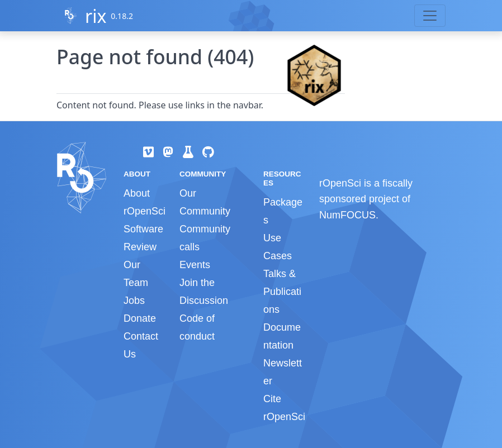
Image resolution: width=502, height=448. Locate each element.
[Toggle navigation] (430, 16)
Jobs (134, 301)
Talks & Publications (282, 292)
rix (96, 16)
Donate (140, 318)
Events (195, 265)
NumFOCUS (347, 215)
